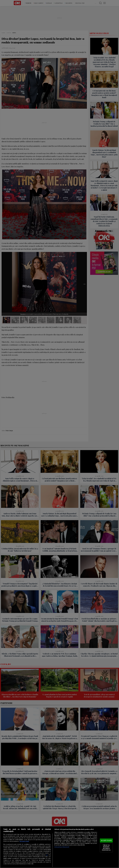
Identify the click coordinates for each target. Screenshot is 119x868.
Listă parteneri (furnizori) (62, 847)
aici (47, 855)
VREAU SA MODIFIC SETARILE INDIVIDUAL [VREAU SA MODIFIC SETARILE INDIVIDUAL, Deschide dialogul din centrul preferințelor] (106, 848)
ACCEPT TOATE (106, 840)
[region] (59, 847)
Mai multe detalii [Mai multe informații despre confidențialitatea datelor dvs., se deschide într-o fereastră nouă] (24, 841)
